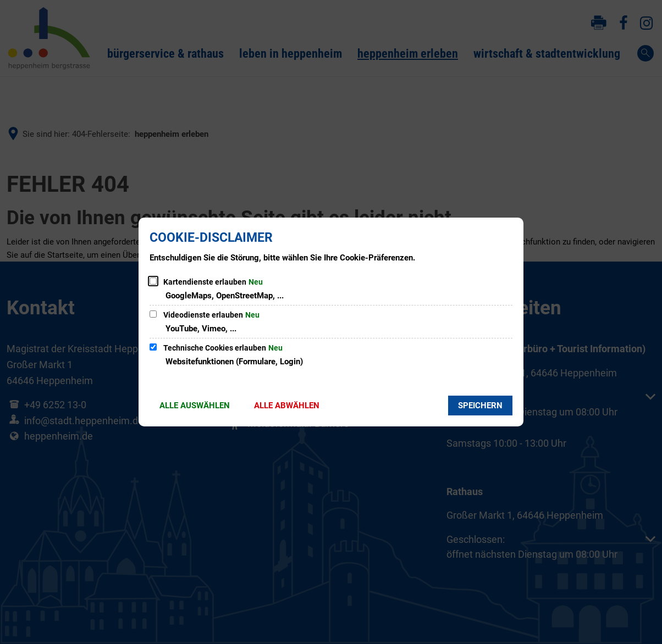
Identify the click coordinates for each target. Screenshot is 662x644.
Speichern (480, 406)
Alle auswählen (195, 406)
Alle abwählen (287, 406)
